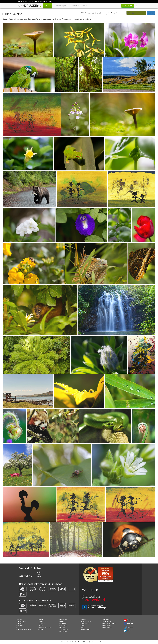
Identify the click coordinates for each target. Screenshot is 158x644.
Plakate (62, 621)
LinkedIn (130, 631)
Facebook (130, 623)
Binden (83, 625)
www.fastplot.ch (107, 627)
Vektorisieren (63, 629)
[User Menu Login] (138, 6)
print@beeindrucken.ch (45, 1)
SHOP (48, 6)
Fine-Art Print (63, 619)
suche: (83, 13)
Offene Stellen (106, 621)
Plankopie (62, 627)
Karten (61, 625)
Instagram (130, 627)
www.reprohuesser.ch (109, 623)
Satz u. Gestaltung (86, 621)
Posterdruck (42, 623)
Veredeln (41, 629)
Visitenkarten (85, 623)
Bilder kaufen (63, 623)
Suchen (151, 13)
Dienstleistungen (61, 6)
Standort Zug (20, 623)
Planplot (75, 6)
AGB (18, 627)
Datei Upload (106, 619)
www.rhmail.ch (107, 625)
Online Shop (84, 619)
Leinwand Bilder (86, 629)
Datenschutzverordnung (24, 629)
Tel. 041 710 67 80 (28, 1)
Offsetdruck (42, 621)
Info (84, 6)
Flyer (66, 625)
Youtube (130, 620)
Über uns (19, 619)
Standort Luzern (21, 621)
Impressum (20, 625)
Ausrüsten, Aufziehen (44, 627)
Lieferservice (63, 631)
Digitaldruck (42, 619)
